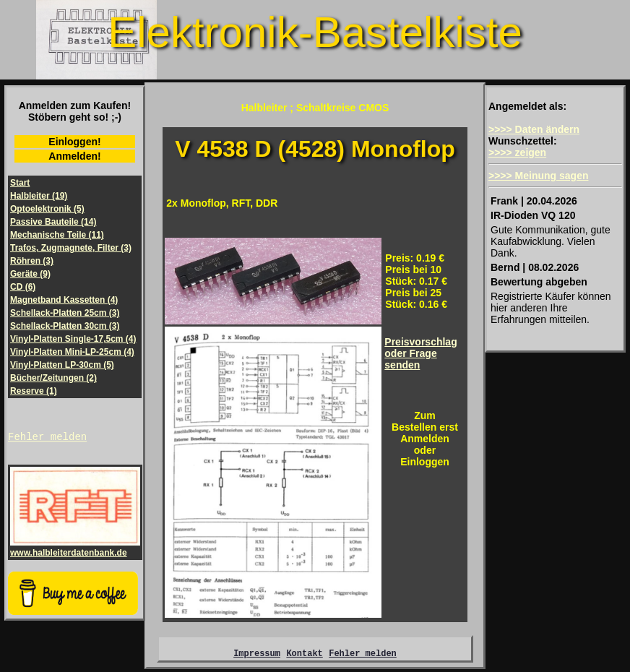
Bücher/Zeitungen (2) (53, 378)
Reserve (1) (34, 391)
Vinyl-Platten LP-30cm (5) (62, 365)
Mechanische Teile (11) (57, 235)
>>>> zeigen (517, 152)
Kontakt (304, 655)
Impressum (257, 655)
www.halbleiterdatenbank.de (75, 550)
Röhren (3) (32, 261)
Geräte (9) (30, 274)
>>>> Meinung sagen (539, 176)
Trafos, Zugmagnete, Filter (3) (71, 248)
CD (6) (23, 287)
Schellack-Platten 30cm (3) (65, 326)
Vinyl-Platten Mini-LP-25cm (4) (72, 352)
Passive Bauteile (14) (53, 222)
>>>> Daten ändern (534, 129)
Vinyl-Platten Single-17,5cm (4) (73, 339)
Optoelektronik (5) (47, 209)
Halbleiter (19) (39, 196)
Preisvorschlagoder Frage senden (420, 353)
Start (20, 183)
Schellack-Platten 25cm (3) (65, 313)
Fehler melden (47, 438)
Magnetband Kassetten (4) (64, 300)
